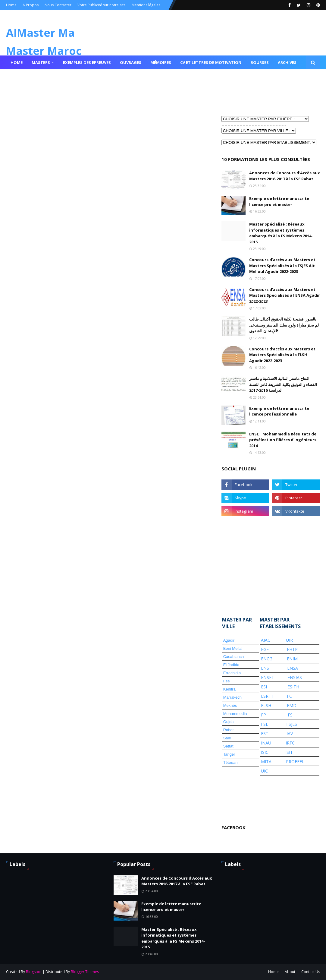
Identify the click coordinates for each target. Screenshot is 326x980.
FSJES (292, 724)
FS (290, 715)
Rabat (229, 730)
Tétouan (230, 762)
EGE (265, 649)
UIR (289, 640)
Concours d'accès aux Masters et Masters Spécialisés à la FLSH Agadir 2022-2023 (282, 355)
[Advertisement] (252, 92)
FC (289, 696)
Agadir (229, 640)
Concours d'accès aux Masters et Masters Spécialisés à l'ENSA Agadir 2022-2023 (285, 295)
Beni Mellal (233, 648)
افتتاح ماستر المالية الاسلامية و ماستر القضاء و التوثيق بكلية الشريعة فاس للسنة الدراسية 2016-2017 (283, 384)
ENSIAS (295, 677)
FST (265, 733)
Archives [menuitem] (287, 62)
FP (263, 715)
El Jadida (231, 665)
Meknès (230, 705)
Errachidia (232, 673)
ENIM (292, 659)
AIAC (266, 640)
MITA (266, 762)
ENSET (268, 677)
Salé (227, 738)
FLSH (266, 705)
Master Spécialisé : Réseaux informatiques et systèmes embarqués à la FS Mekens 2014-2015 (281, 233)
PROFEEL (295, 762)
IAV (290, 733)
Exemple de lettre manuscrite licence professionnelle (279, 411)
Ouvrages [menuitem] (131, 62)
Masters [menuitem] (41, 62)
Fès (227, 681)
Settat (228, 746)
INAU (266, 743)
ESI (264, 687)
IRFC (290, 743)
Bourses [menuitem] (260, 62)
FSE (265, 724)
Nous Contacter (58, 5)
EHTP (292, 649)
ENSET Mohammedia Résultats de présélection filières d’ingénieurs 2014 (283, 440)
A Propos (31, 5)
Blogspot (34, 972)
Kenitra (229, 689)
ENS (265, 668)
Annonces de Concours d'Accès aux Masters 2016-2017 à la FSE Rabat (285, 176)
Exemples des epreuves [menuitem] (87, 62)
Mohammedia (235, 714)
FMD (292, 705)
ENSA (293, 668)
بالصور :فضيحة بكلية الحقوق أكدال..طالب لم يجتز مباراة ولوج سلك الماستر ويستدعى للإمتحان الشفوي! (284, 325)
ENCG (267, 659)
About (290, 972)
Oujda (229, 722)
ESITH (293, 687)
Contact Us (311, 972)
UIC (264, 771)
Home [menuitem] (17, 62)
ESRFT (267, 696)
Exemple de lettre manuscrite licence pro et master (279, 201)
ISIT (289, 752)
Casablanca (234, 657)
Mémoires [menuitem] (161, 62)
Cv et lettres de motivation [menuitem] (211, 62)
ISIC (265, 752)
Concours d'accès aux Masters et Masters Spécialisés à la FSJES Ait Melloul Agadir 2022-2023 (282, 266)
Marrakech (232, 697)
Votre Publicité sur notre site (102, 5)
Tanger (229, 754)
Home (11, 5)
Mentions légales (146, 5)
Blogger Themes (85, 972)
